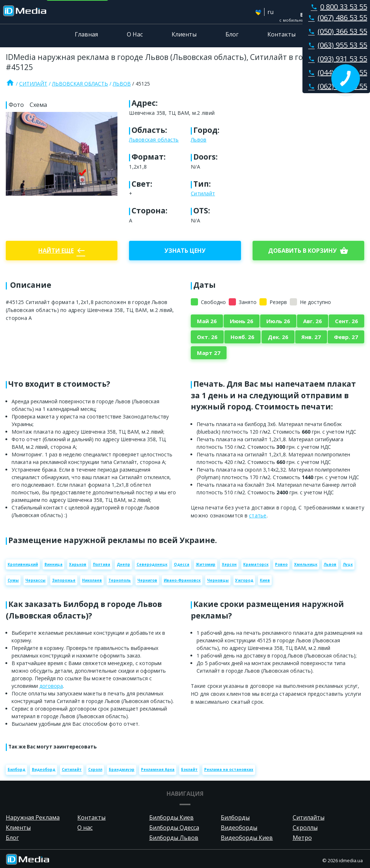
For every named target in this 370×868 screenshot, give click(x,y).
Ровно (281, 564)
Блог (232, 34)
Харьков (78, 564)
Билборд (16, 769)
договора (51, 686)
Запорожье (64, 580)
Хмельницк (306, 564)
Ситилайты (309, 817)
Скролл (95, 769)
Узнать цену (185, 251)
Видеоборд (44, 769)
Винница (53, 564)
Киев (265, 580)
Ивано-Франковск (182, 580)
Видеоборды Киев (247, 838)
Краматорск (256, 564)
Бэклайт (189, 769)
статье (258, 515)
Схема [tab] (38, 105)
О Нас (135, 34)
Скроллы (305, 828)
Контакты (281, 34)
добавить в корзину (308, 251)
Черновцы (218, 580)
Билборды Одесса (174, 828)
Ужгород (244, 580)
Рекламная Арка (158, 769)
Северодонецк (152, 564)
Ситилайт (33, 84)
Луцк (348, 564)
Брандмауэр (122, 769)
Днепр (123, 564)
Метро (302, 838)
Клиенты (184, 34)
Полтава (102, 564)
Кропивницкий (23, 564)
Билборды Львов (174, 838)
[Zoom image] (62, 154)
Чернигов (147, 580)
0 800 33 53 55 (337, 7)
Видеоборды (239, 828)
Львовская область (80, 84)
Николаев (92, 580)
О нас (85, 828)
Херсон (229, 564)
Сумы (13, 580)
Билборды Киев (171, 817)
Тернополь (120, 580)
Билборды (235, 817)
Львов (122, 84)
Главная (86, 34)
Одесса (182, 564)
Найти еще (62, 251)
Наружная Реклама (33, 817)
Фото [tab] (16, 105)
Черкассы (35, 580)
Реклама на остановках (229, 769)
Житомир (206, 564)
